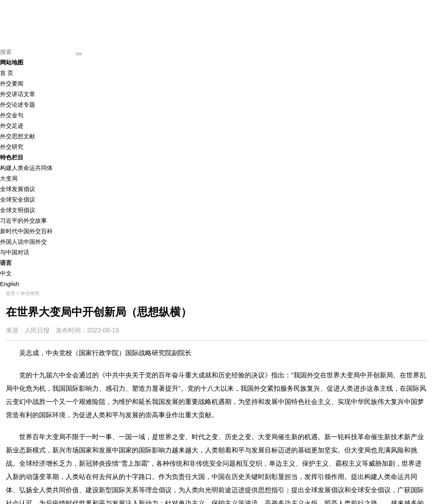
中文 (6, 273)
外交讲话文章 (18, 94)
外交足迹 (12, 126)
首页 (11, 293)
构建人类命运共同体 (26, 168)
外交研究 (12, 147)
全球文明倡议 (18, 210)
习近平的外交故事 (23, 221)
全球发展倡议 (18, 189)
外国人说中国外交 (23, 242)
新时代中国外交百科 (26, 231)
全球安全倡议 (18, 199)
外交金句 (12, 115)
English (10, 284)
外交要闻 (12, 83)
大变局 (9, 178)
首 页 (7, 73)
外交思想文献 (18, 136)
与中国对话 (15, 252)
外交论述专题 (18, 105)
